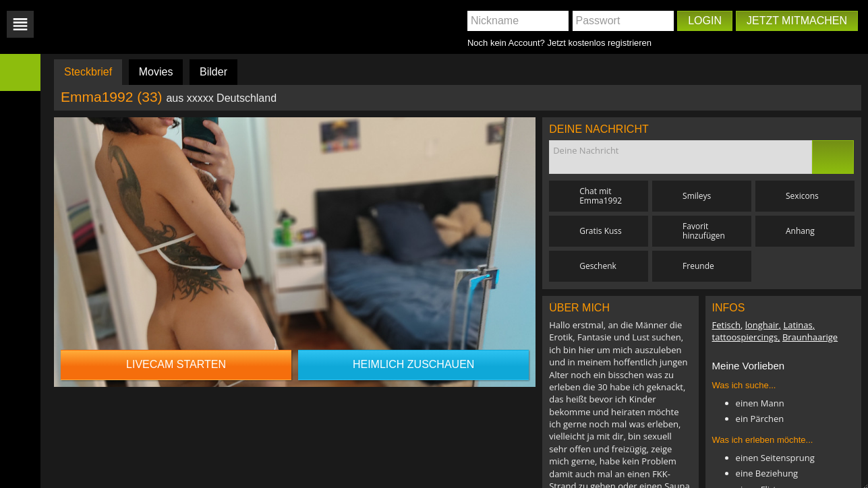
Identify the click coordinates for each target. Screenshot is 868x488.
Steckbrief (88, 72)
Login (705, 21)
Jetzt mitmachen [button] (797, 21)
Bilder (213, 72)
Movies (156, 72)
